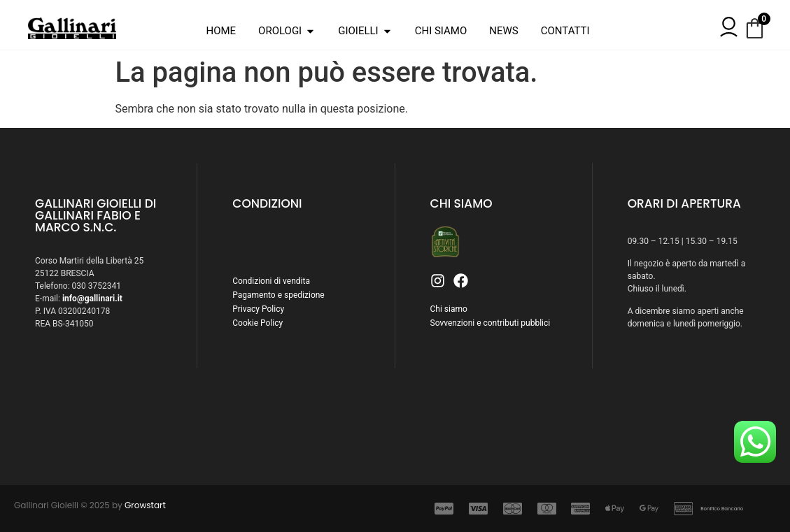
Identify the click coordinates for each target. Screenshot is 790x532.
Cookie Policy (258, 323)
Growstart (145, 505)
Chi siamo (449, 309)
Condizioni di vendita (271, 281)
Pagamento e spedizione (278, 295)
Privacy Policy (258, 309)
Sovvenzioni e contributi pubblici (491, 323)
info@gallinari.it (92, 299)
